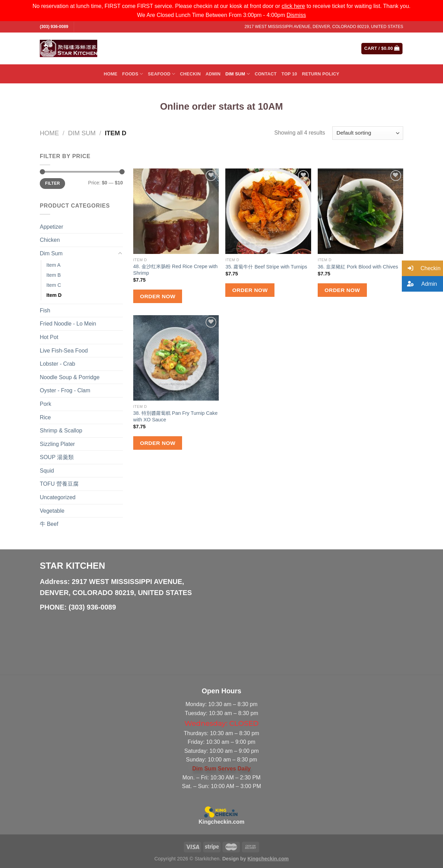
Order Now (157, 296)
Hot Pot (49, 337)
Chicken (50, 240)
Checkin (190, 74)
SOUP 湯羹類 (57, 457)
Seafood (161, 74)
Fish (45, 310)
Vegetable (52, 511)
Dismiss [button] (296, 15)
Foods (133, 74)
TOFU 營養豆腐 (59, 484)
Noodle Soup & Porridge (70, 377)
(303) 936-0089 (54, 27)
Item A (53, 265)
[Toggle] (120, 254)
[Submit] (328, 48)
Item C (54, 285)
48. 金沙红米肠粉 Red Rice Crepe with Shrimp (175, 270)
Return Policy (320, 74)
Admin (213, 74)
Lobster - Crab (57, 364)
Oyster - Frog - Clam (65, 390)
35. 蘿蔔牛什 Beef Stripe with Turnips (266, 267)
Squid (47, 471)
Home (111, 74)
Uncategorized (58, 497)
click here (293, 6)
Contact (266, 74)
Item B (54, 275)
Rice (45, 417)
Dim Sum (238, 74)
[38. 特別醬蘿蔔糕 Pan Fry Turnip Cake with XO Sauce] (176, 358)
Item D (54, 295)
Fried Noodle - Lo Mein (68, 324)
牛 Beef (49, 524)
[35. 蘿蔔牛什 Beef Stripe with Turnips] (268, 211)
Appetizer (52, 227)
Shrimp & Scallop (61, 431)
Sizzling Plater (57, 444)
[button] (422, 268)
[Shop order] (368, 133)
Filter (52, 183)
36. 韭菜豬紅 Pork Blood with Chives (358, 267)
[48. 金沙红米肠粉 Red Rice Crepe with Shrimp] (176, 211)
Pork (46, 404)
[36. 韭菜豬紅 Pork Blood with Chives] (360, 211)
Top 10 (289, 74)
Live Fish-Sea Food (64, 351)
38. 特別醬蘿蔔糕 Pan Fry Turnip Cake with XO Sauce (175, 416)
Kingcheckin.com (221, 822)
